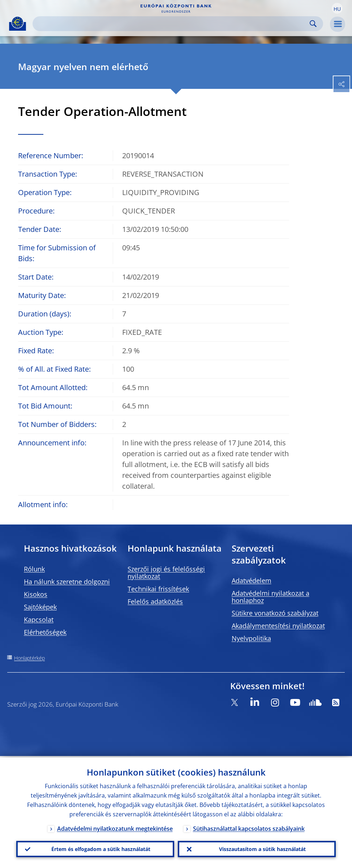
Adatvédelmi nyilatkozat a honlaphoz (271, 597)
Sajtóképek (40, 607)
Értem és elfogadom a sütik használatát (101, 848)
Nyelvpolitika (251, 638)
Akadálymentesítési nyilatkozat (278, 626)
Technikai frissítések (158, 589)
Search (313, 24)
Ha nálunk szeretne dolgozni (67, 582)
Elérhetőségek (45, 632)
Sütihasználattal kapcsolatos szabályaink (249, 827)
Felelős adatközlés (155, 601)
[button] (337, 8)
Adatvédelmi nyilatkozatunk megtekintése (115, 827)
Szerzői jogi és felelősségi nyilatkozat (166, 573)
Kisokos (36, 594)
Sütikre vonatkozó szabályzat (275, 613)
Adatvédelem (252, 580)
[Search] (172, 24)
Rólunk (34, 569)
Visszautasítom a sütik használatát (262, 848)
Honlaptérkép (29, 658)
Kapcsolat (39, 619)
